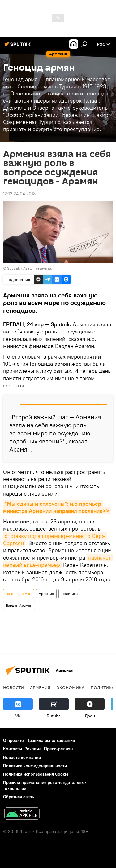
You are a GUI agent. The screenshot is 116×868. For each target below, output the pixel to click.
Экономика (71, 687)
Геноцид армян (19, 594)
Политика (69, 594)
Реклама (33, 749)
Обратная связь (19, 797)
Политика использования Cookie (36, 774)
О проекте (13, 740)
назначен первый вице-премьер (58, 561)
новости (13, 687)
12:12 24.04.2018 (19, 194)
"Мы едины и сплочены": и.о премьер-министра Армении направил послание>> (56, 507)
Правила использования (51, 740)
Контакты (13, 749)
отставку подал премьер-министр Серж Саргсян (55, 540)
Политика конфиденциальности (35, 766)
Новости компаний (22, 757)
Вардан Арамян (19, 605)
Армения (46, 594)
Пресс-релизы (59, 749)
